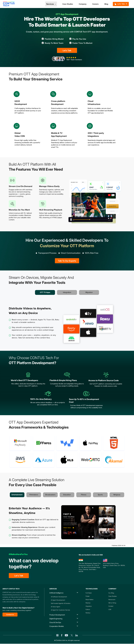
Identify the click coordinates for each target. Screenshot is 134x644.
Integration (67, 292)
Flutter (88, 596)
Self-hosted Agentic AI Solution (61, 603)
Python (88, 609)
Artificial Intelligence (56, 593)
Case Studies (68, 4)
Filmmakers (34, 495)
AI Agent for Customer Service (60, 610)
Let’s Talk (67, 50)
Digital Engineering (56, 619)
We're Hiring (112, 603)
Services (51, 4)
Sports (100, 495)
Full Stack (89, 593)
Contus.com (61, 640)
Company (83, 4)
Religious (117, 495)
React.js (88, 603)
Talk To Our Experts (67, 261)
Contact (111, 606)
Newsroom (112, 599)
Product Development (57, 615)
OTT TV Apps (45, 292)
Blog (106, 4)
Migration (89, 292)
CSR (110, 609)
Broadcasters (50, 495)
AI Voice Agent (55, 607)
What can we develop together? (34, 564)
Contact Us (10, 615)
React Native (89, 599)
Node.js (88, 613)
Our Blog (111, 593)
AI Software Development (59, 597)
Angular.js (89, 606)
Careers (95, 4)
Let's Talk (119, 4)
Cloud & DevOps (55, 622)
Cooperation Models (57, 626)
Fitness (84, 495)
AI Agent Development (58, 600)
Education (67, 495)
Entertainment (17, 495)
